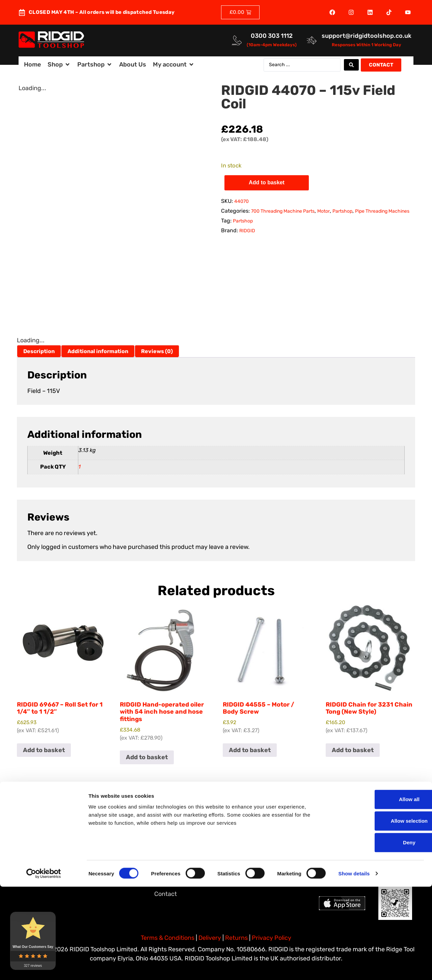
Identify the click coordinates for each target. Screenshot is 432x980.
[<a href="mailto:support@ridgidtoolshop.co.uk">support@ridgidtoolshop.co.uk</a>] (312, 40)
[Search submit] (351, 65)
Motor (323, 211)
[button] (59, 65)
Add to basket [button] (44, 750)
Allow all (376, 892)
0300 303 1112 (272, 36)
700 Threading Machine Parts (283, 211)
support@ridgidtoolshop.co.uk (367, 36)
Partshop (342, 211)
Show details (354, 967)
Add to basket (267, 182)
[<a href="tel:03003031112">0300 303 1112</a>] (237, 40)
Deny (376, 936)
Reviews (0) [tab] (157, 351)
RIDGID (247, 231)
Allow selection (375, 914)
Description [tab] (39, 351)
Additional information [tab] (98, 351)
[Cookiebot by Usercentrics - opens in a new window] (44, 967)
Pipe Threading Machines (382, 211)
